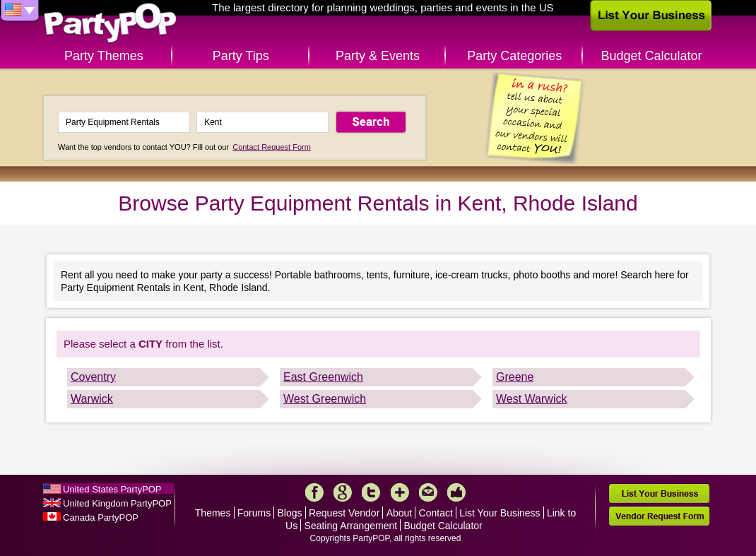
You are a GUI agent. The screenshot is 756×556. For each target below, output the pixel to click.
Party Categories (514, 56)
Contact (436, 513)
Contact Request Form (272, 147)
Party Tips (241, 56)
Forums (254, 513)
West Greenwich (325, 399)
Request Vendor (344, 513)
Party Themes (104, 56)
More (400, 492)
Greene (515, 377)
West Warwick (531, 399)
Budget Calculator (652, 56)
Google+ (343, 492)
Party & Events (378, 56)
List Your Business (500, 513)
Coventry (93, 377)
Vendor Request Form (659, 516)
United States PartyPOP (112, 489)
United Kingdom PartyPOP (117, 503)
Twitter (371, 492)
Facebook (314, 492)
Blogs (290, 513)
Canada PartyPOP (101, 517)
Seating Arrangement (351, 526)
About (400, 513)
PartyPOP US (110, 24)
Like (456, 492)
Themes (213, 513)
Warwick (92, 399)
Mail (428, 492)
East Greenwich (323, 377)
